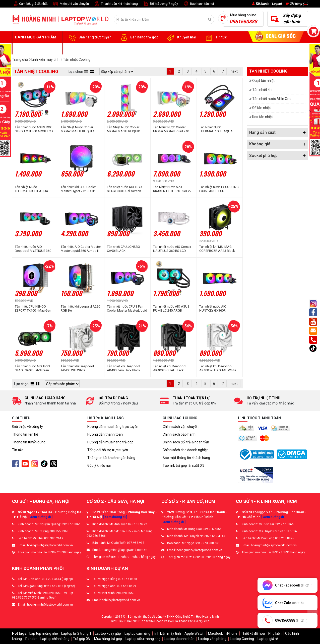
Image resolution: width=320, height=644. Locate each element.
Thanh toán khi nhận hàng (116, 4)
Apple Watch (195, 633)
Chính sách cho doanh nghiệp (186, 450)
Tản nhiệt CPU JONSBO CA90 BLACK (123, 249)
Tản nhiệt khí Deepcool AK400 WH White (77, 368)
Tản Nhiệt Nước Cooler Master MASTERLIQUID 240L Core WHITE (77, 129)
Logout (277, 4)
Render (31, 639)
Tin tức (215, 37)
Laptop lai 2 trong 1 (76, 633)
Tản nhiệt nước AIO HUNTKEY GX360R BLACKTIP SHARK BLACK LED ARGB (217, 309)
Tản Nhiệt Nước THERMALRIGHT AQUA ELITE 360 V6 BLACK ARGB (34, 189)
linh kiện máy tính (167, 633)
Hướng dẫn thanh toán (105, 434)
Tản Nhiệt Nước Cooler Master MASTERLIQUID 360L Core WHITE (124, 129)
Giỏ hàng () (297, 4)
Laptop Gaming (242, 639)
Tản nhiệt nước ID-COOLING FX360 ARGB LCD (219, 189)
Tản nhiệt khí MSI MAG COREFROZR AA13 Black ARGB (217, 249)
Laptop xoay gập (108, 633)
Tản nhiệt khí (262, 90)
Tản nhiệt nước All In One (272, 99)
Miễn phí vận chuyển (71, 4)
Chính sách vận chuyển (181, 427)
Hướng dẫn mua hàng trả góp (110, 442)
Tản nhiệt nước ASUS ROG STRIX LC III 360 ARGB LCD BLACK (34, 129)
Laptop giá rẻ (268, 639)
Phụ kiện (275, 633)
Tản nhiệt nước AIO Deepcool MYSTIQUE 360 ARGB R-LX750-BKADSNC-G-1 (34, 249)
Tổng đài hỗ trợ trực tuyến (108, 450)
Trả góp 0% (82, 639)
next (234, 71)
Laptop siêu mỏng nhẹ (143, 639)
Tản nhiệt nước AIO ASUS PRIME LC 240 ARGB (171, 308)
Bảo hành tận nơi (198, 4)
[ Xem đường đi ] (40, 517)
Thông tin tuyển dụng (29, 442)
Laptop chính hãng (55, 639)
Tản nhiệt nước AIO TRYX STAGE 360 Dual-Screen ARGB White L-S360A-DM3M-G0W (125, 189)
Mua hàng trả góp (108, 639)
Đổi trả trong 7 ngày (160, 4)
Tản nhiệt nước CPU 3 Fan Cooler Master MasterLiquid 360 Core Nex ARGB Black (127, 309)
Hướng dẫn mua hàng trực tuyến (113, 427)
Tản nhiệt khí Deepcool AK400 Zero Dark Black (124, 368)
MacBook (215, 633)
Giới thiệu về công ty (27, 427)
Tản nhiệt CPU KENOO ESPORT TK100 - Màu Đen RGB (33, 309)
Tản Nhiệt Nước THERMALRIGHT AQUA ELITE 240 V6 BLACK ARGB (218, 129)
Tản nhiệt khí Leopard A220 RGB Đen (80, 308)
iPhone (232, 633)
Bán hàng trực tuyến (89, 37)
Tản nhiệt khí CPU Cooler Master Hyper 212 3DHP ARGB (78, 189)
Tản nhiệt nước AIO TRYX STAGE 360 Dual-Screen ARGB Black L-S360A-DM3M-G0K (33, 368)
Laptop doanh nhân (179, 639)
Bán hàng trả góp (139, 37)
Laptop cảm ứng (137, 633)
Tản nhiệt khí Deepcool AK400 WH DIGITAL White (218, 368)
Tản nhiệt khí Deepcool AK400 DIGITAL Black (170, 368)
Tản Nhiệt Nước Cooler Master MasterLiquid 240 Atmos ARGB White (171, 129)
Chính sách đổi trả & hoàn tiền (186, 442)
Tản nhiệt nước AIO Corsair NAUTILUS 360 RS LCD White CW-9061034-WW (172, 249)
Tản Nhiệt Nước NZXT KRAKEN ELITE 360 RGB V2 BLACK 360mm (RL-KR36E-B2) (172, 189)
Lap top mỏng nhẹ (44, 633)
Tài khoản (262, 4)
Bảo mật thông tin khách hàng (186, 458)
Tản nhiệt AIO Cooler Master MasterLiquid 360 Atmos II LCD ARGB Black (81, 249)
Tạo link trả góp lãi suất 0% (184, 465)
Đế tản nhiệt (262, 108)
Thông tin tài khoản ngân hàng (111, 458)
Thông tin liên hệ (25, 434)
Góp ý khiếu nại (99, 465)
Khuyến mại (181, 37)
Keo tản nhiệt (263, 117)
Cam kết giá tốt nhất (30, 4)
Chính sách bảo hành (179, 434)
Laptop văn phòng (212, 639)
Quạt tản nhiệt (263, 81)
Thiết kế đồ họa (253, 633)
